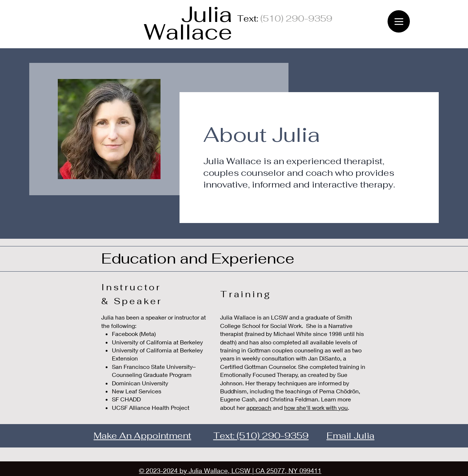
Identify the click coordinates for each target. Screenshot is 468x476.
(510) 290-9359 (273, 436)
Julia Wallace (188, 23)
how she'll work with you (316, 407)
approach (259, 407)
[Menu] (399, 21)
